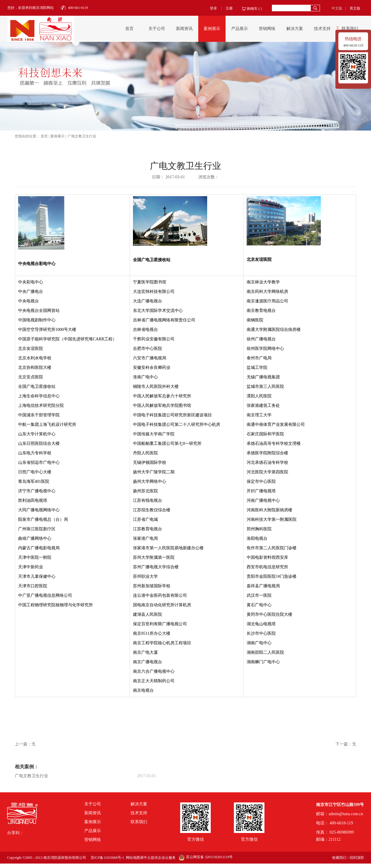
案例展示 (58, 136)
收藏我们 (339, 858)
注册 (229, 8)
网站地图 (132, 858)
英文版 (355, 8)
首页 (129, 29)
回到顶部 (357, 858)
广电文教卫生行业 (82, 136)
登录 (213, 8)
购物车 (252, 9)
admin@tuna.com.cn (346, 814)
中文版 (337, 8)
